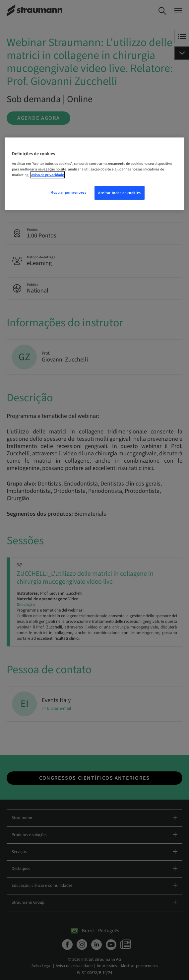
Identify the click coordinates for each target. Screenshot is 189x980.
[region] (94, 174)
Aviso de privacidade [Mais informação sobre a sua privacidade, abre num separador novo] (48, 175)
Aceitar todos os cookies (120, 193)
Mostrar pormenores (68, 193)
